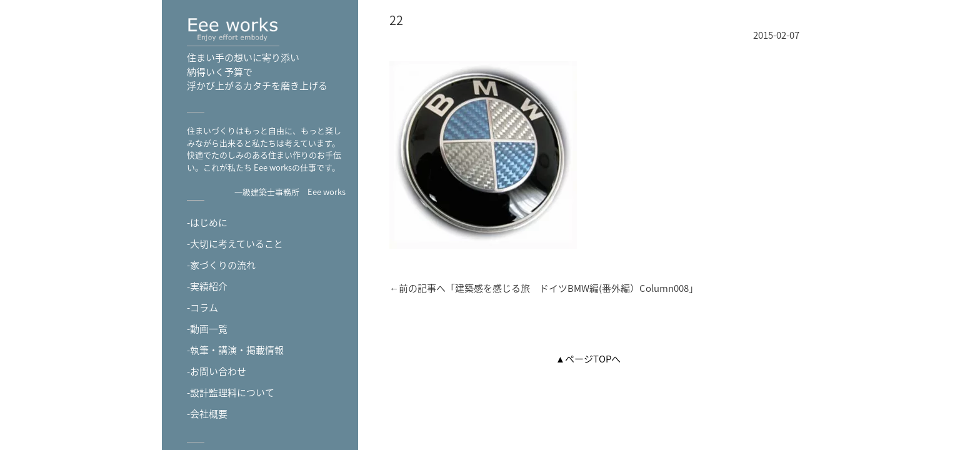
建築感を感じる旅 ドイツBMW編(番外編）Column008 (572, 288)
